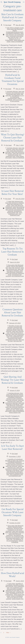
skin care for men (13, 37)
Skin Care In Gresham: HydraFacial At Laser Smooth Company (12, 17)
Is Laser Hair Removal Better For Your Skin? (12, 193)
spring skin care (11, 592)
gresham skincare (12, 91)
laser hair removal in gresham (15, 203)
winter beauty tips (15, 412)
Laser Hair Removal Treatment (15, 271)
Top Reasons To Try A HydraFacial (13, 39)
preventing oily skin (12, 340)
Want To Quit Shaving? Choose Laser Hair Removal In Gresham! (12, 138)
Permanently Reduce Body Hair (14, 212)
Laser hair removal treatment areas (16, 154)
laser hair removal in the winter (15, 403)
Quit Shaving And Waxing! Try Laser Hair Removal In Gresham (13, 380)
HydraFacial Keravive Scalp (15, 32)
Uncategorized (12, 98)
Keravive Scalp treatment (15, 399)
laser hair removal (14, 268)
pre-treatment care (18, 93)
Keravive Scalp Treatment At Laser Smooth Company (15, 464)
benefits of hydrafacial (15, 459)
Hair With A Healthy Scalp (15, 28)
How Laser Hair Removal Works (15, 30)
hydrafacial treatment (13, 33)
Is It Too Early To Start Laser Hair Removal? (13, 447)
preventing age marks (16, 36)
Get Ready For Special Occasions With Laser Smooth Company (13, 512)
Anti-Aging (12, 583)
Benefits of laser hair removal (15, 461)
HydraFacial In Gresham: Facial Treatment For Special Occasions (13, 80)
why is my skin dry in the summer (17, 100)
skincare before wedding (15, 589)
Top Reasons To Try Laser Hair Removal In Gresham (13, 252)
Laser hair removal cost (15, 201)
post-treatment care (15, 213)
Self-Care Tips (11, 410)
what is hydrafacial (17, 42)
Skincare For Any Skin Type (15, 590)
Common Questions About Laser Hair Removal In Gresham (13, 312)
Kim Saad (8, 25)
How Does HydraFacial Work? (12, 575)
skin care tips (18, 341)
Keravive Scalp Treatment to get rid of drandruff (14, 530)
